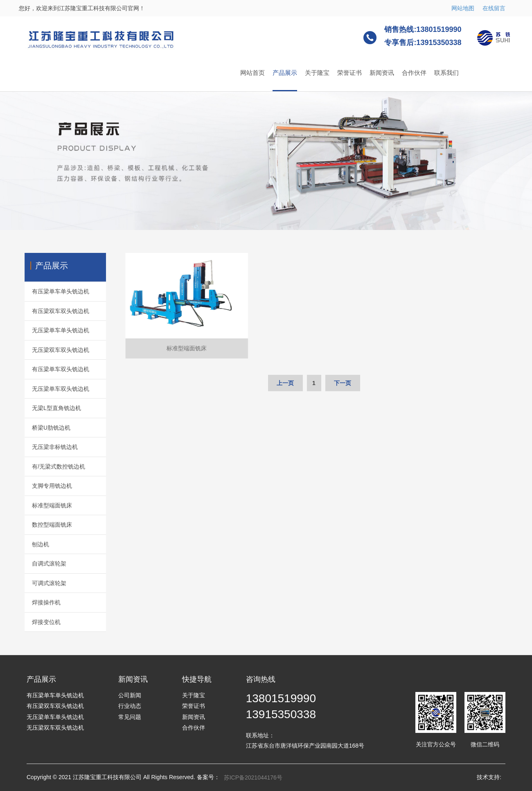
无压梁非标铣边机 (47, 447)
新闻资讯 (382, 73)
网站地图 (463, 8)
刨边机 (33, 544)
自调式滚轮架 (42, 563)
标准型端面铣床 (45, 505)
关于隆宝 (317, 73)
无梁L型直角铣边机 (49, 408)
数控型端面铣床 (45, 525)
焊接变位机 (39, 622)
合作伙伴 (414, 73)
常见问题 (130, 717)
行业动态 (130, 706)
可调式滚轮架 (42, 583)
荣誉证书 (349, 73)
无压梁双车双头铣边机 (53, 350)
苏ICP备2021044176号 (253, 777)
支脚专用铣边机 (45, 486)
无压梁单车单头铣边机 (53, 330)
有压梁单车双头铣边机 (53, 369)
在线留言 (494, 8)
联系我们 (446, 73)
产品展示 (285, 73)
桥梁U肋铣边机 (44, 428)
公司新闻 (130, 695)
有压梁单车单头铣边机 (53, 291)
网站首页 (252, 73)
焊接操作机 (39, 602)
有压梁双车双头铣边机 (53, 311)
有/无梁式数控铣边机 (51, 466)
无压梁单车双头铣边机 (53, 389)
